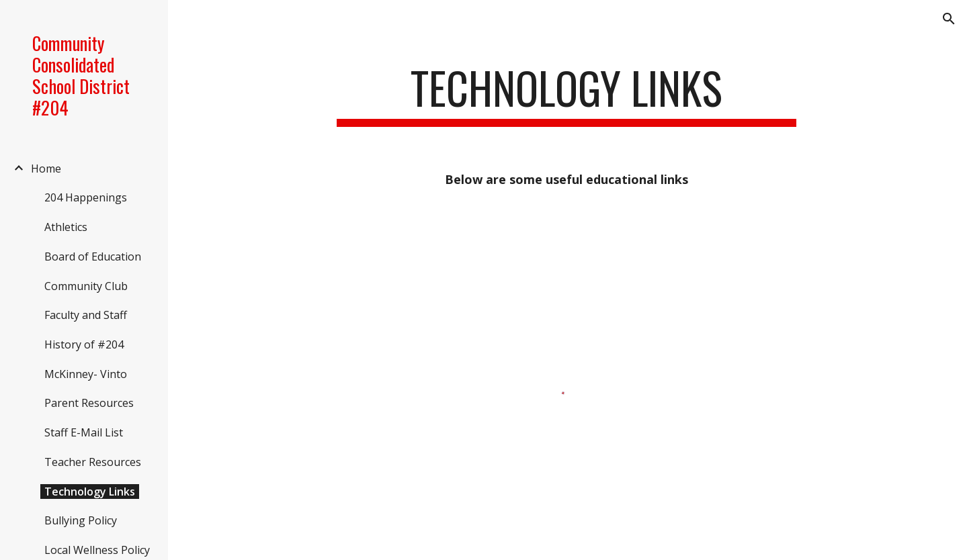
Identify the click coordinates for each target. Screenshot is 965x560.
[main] (566, 94)
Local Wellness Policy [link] (97, 550)
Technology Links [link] (90, 492)
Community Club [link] (86, 286)
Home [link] (46, 169)
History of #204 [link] (84, 344)
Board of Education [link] (93, 256)
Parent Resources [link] (89, 403)
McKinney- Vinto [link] (86, 374)
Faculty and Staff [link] (86, 315)
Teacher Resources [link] (93, 462)
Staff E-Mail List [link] (84, 432)
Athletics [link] (66, 227)
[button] (949, 19)
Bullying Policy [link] (81, 520)
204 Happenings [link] (86, 197)
